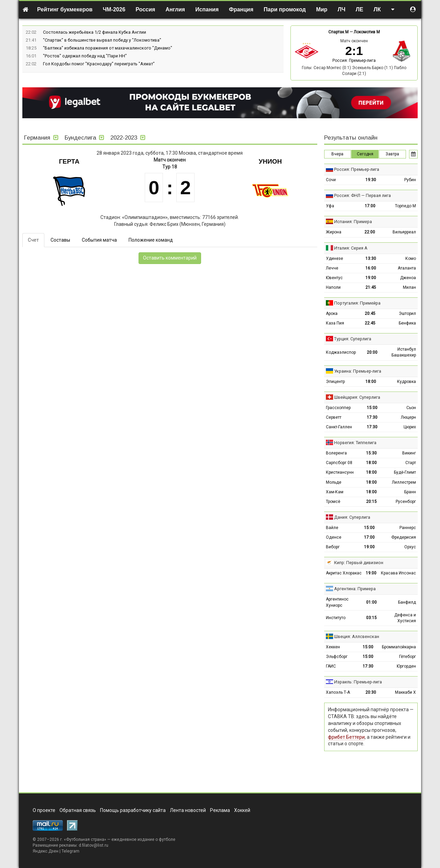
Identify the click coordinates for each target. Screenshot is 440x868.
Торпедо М (405, 206)
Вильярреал (404, 232)
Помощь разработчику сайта (133, 810)
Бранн (410, 492)
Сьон (411, 408)
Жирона (334, 232)
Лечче (332, 268)
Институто (336, 618)
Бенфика (407, 323)
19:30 (371, 180)
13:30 (371, 259)
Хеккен (333, 647)
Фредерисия (404, 537)
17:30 (372, 417)
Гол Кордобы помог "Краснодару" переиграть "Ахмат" (99, 64)
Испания (207, 9)
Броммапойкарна (399, 647)
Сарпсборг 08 (339, 463)
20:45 (370, 314)
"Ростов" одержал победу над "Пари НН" (85, 56)
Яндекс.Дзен (46, 851)
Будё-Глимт (405, 472)
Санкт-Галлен (339, 427)
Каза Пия (335, 323)
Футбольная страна (85, 839)
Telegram (70, 851)
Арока (332, 314)
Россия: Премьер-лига (354, 61)
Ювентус (334, 278)
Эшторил (407, 314)
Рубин (410, 180)
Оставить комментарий (170, 258)
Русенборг (406, 502)
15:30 (371, 453)
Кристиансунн (340, 472)
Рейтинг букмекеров (65, 9)
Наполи (333, 287)
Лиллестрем (404, 482)
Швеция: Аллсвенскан (357, 636)
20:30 (371, 692)
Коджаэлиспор (341, 352)
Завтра (392, 154)
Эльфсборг (337, 657)
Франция (241, 9)
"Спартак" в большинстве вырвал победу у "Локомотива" (102, 40)
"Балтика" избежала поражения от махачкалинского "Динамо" (108, 48)
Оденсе (334, 537)
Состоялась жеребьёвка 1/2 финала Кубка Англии (95, 32)
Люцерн (408, 417)
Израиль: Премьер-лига (358, 682)
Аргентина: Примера (355, 589)
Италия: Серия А (351, 248)
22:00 (370, 232)
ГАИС (331, 666)
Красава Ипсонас (398, 573)
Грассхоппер (338, 408)
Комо (411, 259)
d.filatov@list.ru (93, 845)
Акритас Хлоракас (344, 573)
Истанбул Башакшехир (404, 352)
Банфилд (407, 602)
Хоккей (242, 810)
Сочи (331, 180)
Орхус (410, 547)
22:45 (370, 323)
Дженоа (408, 278)
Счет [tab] (33, 240)
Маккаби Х (405, 692)
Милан (409, 287)
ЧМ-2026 (114, 9)
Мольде (334, 482)
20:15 (371, 502)
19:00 (371, 278)
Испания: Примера (353, 222)
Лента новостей (188, 810)
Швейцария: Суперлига (357, 397)
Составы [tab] (60, 240)
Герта (69, 161)
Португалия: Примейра (357, 303)
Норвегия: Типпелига (355, 443)
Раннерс (408, 528)
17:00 (370, 206)
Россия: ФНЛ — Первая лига (362, 195)
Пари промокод (285, 9)
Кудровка (406, 382)
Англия (175, 9)
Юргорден (406, 666)
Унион (270, 161)
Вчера (337, 154)
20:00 (372, 352)
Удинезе (334, 259)
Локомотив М (367, 32)
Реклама (220, 810)
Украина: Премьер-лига (358, 371)
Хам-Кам (335, 492)
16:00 (371, 268)
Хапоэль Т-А (338, 692)
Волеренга (336, 453)
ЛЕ (360, 9)
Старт (411, 463)
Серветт (334, 417)
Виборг (333, 547)
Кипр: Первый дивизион (359, 563)
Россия (146, 9)
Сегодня (365, 154)
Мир (322, 9)
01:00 (371, 602)
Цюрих (410, 427)
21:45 (371, 287)
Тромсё (333, 502)
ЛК (377, 9)
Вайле (332, 528)
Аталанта (407, 268)
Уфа (330, 206)
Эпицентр (335, 382)
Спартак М (338, 32)
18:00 (371, 382)
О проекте (44, 810)
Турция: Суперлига (353, 339)
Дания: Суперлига (352, 517)
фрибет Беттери (346, 737)
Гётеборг (408, 657)
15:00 (372, 408)
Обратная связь (78, 810)
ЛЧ (341, 9)
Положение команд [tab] (151, 240)
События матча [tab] (99, 240)
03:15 (371, 618)
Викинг (409, 453)
